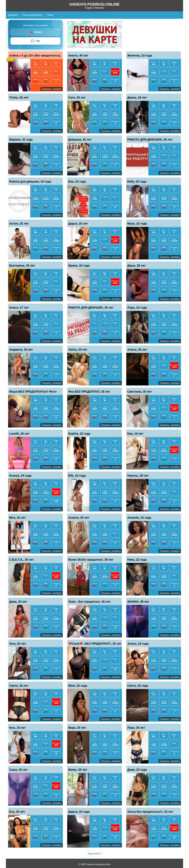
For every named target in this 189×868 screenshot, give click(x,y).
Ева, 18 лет (135, 434)
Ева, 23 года (77, 181)
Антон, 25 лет (19, 224)
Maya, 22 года (137, 224)
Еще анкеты (94, 854)
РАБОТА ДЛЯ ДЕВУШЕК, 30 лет (150, 139)
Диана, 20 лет (137, 97)
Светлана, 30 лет (140, 392)
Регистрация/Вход (32, 15)
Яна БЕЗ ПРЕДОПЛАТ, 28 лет (89, 392)
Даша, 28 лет (137, 266)
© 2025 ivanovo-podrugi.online (94, 864)
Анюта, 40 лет (78, 55)
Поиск (50, 15)
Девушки (13, 15)
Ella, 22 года (77, 476)
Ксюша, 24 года (20, 476)
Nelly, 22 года (137, 181)
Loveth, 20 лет (19, 434)
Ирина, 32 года (79, 266)
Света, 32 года (138, 686)
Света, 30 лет (19, 686)
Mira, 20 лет (17, 518)
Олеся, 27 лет (19, 308)
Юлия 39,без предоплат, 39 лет (91, 560)
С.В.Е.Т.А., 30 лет (21, 560)
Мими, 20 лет (78, 770)
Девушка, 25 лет (80, 139)
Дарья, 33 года (79, 812)
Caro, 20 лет (77, 97)
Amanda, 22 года (139, 518)
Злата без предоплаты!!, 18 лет (150, 812)
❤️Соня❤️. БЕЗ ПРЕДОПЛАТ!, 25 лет (95, 644)
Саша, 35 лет (18, 770)
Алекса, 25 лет (79, 518)
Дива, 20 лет (18, 602)
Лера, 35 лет (136, 728)
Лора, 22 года (137, 308)
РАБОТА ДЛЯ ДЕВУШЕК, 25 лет (91, 308)
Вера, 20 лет (77, 728)
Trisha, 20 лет (19, 97)
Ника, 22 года (137, 560)
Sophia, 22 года (79, 434)
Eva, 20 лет (17, 812)
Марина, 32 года (21, 139)
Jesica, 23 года (138, 644)
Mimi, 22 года (78, 686)
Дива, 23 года (137, 770)
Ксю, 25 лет (17, 728)
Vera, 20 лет (18, 644)
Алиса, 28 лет (137, 350)
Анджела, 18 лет (21, 350)
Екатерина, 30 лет (22, 266)
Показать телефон (52, 89)
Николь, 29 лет (138, 476)
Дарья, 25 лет (78, 224)
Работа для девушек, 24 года (30, 181)
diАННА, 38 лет (138, 602)
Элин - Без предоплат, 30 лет (89, 602)
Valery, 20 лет (78, 350)
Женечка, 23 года (140, 55)
